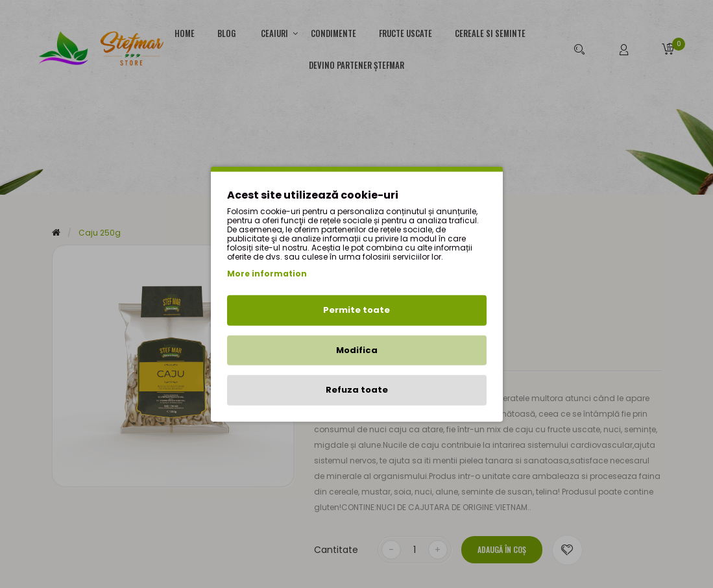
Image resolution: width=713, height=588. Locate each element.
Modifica (357, 349)
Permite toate (356, 310)
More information (267, 274)
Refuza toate (357, 390)
